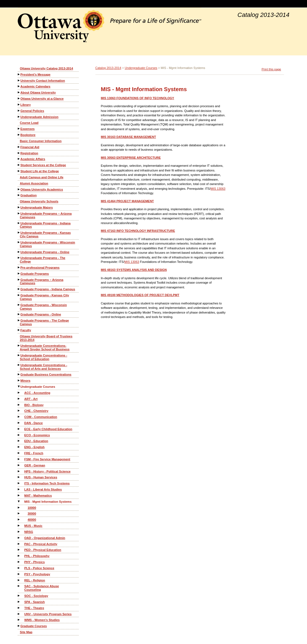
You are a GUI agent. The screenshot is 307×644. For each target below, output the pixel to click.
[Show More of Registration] (19, 153)
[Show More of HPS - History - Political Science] (19, 471)
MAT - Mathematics (38, 496)
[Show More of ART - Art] (19, 399)
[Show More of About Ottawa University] (19, 92)
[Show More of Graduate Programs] (19, 274)
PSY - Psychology (37, 574)
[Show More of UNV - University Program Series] (19, 614)
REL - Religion (35, 580)
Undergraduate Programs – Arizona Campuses (46, 215)
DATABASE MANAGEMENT (129, 137)
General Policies (32, 111)
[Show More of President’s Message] (19, 74)
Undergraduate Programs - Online (45, 252)
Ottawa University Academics (42, 189)
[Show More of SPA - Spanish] (19, 602)
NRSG (29, 532)
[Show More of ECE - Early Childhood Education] (19, 429)
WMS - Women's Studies (42, 620)
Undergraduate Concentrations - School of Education (44, 357)
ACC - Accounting (37, 393)
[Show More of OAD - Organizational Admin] (19, 538)
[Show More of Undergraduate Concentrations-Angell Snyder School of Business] (19, 346)
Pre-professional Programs (40, 268)
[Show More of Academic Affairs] (19, 159)
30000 (32, 514)
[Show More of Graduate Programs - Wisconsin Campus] (19, 305)
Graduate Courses (34, 626)
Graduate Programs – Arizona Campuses (42, 282)
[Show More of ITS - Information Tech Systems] (19, 483)
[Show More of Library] (19, 105)
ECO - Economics (37, 435)
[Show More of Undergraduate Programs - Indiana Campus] (19, 223)
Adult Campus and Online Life (42, 177)
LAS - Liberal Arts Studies (43, 489)
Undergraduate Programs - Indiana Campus (45, 225)
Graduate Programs (35, 274)
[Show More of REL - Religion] (19, 580)
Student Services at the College (43, 165)
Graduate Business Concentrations (46, 374)
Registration (29, 153)
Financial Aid (30, 147)
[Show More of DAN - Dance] (19, 423)
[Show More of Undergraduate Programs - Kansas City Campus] (19, 233)
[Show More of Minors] (19, 380)
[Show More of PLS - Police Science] (19, 568)
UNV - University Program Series (48, 614)
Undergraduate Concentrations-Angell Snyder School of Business (45, 347)
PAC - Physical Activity (41, 544)
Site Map (26, 632)
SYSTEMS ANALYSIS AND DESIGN (134, 270)
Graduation (29, 195)
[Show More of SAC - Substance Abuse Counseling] (19, 586)
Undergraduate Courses (38, 387)
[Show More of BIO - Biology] (19, 405)
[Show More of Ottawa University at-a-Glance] (19, 98)
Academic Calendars (35, 86)
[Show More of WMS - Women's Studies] (19, 620)
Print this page (271, 69)
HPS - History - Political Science (48, 471)
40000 (32, 520)
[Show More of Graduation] (19, 195)
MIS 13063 (218, 189)
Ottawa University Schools (39, 201)
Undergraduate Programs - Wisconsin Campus (48, 244)
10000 (32, 508)
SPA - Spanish (35, 602)
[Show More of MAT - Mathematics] (19, 495)
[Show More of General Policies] (19, 111)
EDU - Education (36, 441)
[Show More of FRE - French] (19, 453)
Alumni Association (34, 183)
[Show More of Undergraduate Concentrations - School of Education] (19, 355)
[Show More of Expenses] (19, 129)
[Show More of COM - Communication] (19, 417)
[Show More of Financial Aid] (19, 147)
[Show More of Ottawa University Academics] (19, 189)
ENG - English (35, 447)
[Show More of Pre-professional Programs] (19, 267)
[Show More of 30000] (19, 513)
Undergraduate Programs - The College (43, 260)
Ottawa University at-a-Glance (42, 99)
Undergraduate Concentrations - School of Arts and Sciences (44, 367)
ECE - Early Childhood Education (48, 429)
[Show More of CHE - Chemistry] (19, 411)
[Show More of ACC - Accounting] (19, 393)
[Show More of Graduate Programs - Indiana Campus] (19, 289)
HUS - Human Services (41, 477)
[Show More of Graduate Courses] (19, 626)
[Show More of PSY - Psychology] (19, 574)
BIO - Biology (34, 405)
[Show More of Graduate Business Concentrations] (19, 374)
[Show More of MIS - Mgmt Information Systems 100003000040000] (19, 501)
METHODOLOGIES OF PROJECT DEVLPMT (140, 295)
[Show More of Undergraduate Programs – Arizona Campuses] (19, 213)
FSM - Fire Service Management (47, 459)
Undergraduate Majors (37, 207)
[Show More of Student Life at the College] (19, 171)
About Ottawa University (38, 93)
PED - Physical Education (43, 550)
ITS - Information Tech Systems (47, 483)
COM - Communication (41, 417)
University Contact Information (43, 81)
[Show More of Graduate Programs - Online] (19, 314)
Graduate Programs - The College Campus (45, 322)
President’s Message (35, 75)
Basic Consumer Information (41, 141)
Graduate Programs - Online (41, 314)
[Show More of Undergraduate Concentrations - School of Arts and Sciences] (19, 365)
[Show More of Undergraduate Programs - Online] (19, 252)
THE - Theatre (34, 608)
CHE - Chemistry (36, 411)
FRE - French (34, 453)
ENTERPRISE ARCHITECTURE (131, 158)
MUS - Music (33, 526)
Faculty (26, 330)
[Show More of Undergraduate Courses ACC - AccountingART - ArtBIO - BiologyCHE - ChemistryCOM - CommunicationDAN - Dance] (19, 387)
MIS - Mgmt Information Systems (48, 502)
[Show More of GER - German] (19, 465)
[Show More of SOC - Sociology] (19, 596)
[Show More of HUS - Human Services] (19, 477)
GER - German (35, 465)
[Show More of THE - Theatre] (19, 608)
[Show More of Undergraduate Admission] (19, 117)
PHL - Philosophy (37, 556)
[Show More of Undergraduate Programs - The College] (19, 258)
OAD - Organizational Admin (45, 538)
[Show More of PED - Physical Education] (19, 550)
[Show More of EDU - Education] (19, 441)
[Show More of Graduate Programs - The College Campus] (19, 320)
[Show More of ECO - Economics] (19, 435)
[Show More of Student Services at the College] (19, 165)
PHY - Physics (35, 562)
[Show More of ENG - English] (19, 447)
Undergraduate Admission (40, 117)
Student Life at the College (40, 171)
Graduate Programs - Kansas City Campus (45, 297)
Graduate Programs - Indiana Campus (48, 289)
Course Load (29, 123)
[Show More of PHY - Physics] (19, 562)
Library (26, 105)
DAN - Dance (34, 423)
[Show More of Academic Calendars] (19, 86)
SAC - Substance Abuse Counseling (42, 588)
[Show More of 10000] (19, 508)
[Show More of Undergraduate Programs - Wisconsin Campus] (19, 242)
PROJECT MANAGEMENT (127, 201)
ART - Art (31, 399)
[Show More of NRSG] (19, 532)
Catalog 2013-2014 (108, 68)
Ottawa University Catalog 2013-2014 (47, 68)
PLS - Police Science (39, 568)
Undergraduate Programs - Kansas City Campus (45, 234)
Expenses (28, 129)
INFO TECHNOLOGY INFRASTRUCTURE (138, 231)
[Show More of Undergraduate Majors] (19, 207)
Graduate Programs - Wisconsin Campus (43, 307)
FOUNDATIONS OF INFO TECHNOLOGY (138, 98)
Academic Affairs (33, 159)
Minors (26, 381)
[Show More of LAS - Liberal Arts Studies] (19, 489)
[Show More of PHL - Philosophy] (19, 556)
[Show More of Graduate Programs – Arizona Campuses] (19, 280)
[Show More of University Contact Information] (19, 80)
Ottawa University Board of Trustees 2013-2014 (46, 338)
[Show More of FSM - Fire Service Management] (19, 459)
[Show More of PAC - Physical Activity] (19, 544)
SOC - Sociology (36, 596)
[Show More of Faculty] (19, 330)
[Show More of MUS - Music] (19, 526)
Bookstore (28, 135)
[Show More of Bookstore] (19, 135)
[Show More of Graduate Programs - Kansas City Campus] (19, 295)
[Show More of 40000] (19, 519)
